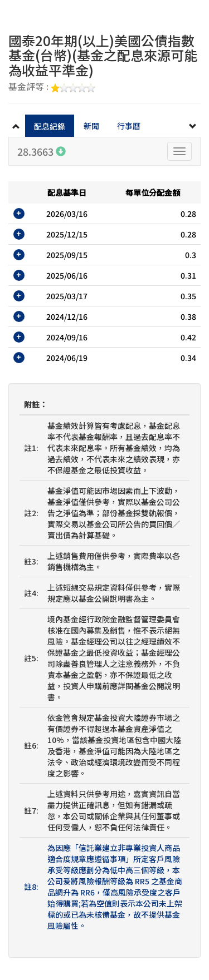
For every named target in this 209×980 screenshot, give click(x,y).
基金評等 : (52, 87)
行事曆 (129, 126)
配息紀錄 (50, 126)
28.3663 (42, 151)
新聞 (91, 126)
